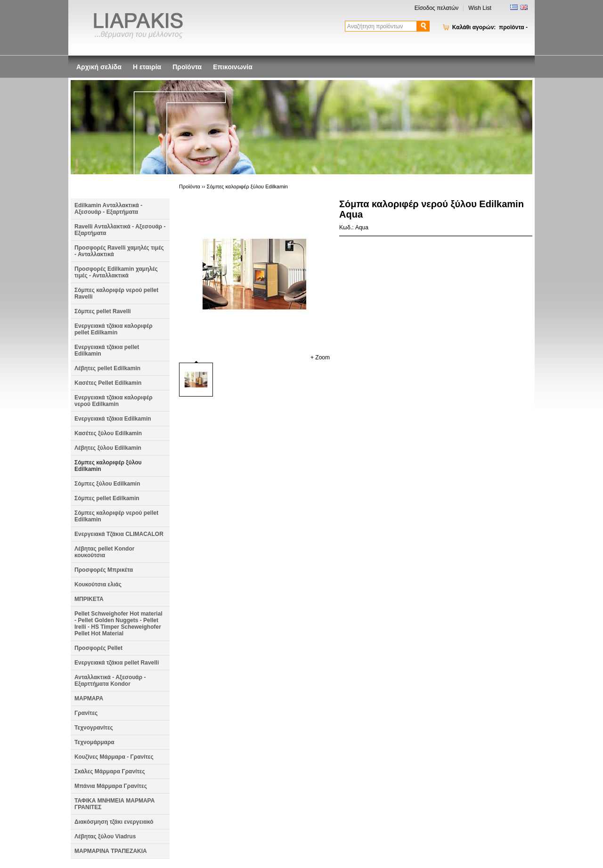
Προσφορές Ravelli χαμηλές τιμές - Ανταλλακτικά (119, 251)
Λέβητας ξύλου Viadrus (105, 836)
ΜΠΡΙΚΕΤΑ (89, 599)
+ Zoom (320, 357)
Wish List (480, 8)
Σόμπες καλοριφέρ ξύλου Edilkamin (108, 466)
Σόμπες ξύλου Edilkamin (107, 484)
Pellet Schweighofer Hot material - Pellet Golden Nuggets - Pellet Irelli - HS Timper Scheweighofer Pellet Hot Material (118, 624)
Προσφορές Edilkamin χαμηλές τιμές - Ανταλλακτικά (116, 272)
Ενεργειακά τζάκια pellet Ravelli (117, 663)
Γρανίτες (86, 713)
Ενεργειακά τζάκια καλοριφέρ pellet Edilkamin (114, 329)
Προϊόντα (187, 67)
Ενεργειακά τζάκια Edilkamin (113, 419)
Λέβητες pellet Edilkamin (107, 368)
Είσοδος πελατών (437, 8)
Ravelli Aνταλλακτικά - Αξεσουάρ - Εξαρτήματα (120, 230)
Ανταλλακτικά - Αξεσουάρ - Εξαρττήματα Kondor (110, 681)
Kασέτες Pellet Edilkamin (108, 383)
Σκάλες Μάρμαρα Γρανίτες (110, 771)
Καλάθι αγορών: (490, 27)
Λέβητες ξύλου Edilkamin (108, 448)
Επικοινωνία (233, 67)
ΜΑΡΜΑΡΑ (89, 698)
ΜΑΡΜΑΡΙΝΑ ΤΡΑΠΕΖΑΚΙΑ (111, 851)
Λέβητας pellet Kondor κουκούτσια (104, 552)
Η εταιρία (147, 67)
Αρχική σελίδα (99, 67)
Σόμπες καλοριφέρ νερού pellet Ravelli (116, 293)
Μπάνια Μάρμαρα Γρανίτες (111, 786)
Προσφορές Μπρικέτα (104, 570)
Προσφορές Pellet (98, 648)
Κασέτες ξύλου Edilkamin (108, 433)
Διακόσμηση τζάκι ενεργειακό (114, 822)
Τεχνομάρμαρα (94, 742)
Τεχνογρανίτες (94, 728)
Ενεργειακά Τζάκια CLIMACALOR (119, 534)
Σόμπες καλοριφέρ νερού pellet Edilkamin (116, 516)
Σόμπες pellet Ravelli (103, 311)
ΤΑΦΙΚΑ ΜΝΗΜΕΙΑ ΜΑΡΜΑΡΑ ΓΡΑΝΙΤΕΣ (114, 804)
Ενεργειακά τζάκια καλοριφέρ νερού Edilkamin (114, 401)
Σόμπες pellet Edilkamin (107, 498)
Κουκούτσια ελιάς (98, 584)
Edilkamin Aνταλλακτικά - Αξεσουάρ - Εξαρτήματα (108, 209)
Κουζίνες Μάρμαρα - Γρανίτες (114, 757)
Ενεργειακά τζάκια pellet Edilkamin (107, 350)
